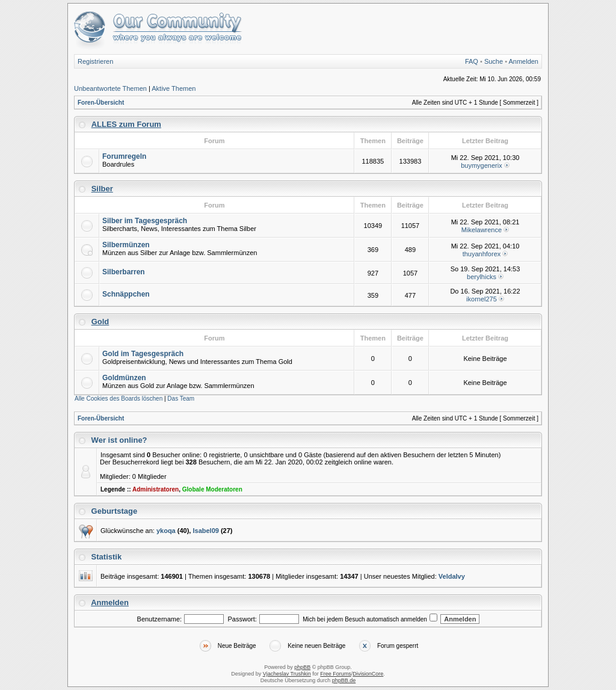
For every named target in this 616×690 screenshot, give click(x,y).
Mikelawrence (482, 230)
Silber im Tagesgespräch (145, 221)
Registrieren (95, 61)
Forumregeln (124, 156)
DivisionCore (368, 674)
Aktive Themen (174, 88)
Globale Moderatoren (212, 489)
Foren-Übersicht (101, 103)
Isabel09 (205, 531)
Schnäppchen (126, 294)
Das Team (181, 399)
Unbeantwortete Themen (110, 88)
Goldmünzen (124, 378)
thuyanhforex (482, 254)
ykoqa (166, 531)
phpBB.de (344, 680)
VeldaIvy (452, 576)
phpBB (302, 667)
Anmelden (523, 61)
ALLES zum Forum (126, 124)
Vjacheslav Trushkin (287, 674)
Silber (102, 189)
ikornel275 (482, 299)
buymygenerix (481, 165)
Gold (100, 322)
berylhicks (482, 277)
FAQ (472, 61)
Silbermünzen (126, 245)
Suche (494, 61)
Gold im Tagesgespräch (143, 354)
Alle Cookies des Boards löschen (119, 399)
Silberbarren (124, 272)
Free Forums (336, 674)
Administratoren (156, 489)
